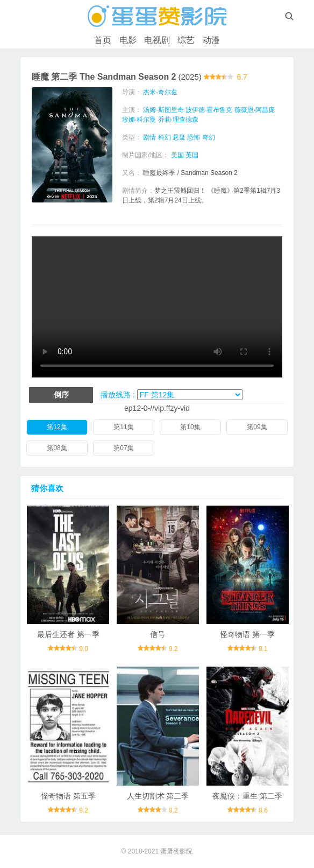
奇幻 (209, 137)
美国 (177, 155)
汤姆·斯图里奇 (163, 110)
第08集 (57, 448)
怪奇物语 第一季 (247, 634)
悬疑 (179, 137)
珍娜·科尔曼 (139, 120)
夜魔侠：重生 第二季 (247, 796)
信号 (158, 634)
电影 (128, 40)
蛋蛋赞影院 (176, 851)
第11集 (123, 427)
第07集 (123, 448)
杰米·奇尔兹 (160, 92)
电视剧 (157, 40)
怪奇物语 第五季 (68, 796)
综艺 (186, 40)
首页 (103, 40)
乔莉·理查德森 (178, 120)
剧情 (149, 137)
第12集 (57, 427)
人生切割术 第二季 (158, 796)
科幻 (165, 137)
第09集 (257, 427)
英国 (192, 155)
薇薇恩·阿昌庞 (255, 110)
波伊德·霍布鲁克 (209, 110)
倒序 (61, 395)
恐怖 (194, 137)
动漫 (211, 40)
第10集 (190, 427)
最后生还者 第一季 (68, 634)
